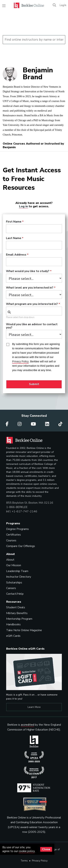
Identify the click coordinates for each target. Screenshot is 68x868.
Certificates (14, 535)
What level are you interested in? (30, 288)
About (10, 560)
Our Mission (14, 565)
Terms (24, 861)
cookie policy (27, 851)
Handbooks (13, 624)
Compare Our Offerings (21, 546)
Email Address (16, 255)
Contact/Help (15, 594)
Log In (63, 5)
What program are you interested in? (32, 304)
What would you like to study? (28, 271)
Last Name (14, 238)
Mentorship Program (19, 619)
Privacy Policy (40, 861)
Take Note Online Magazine (24, 630)
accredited (27, 725)
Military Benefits (17, 613)
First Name (14, 222)
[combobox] (34, 311)
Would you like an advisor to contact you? (32, 326)
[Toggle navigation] (4, 6)
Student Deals (16, 607)
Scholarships (14, 583)
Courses (11, 540)
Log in (23, 206)
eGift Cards (13, 636)
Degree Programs (17, 529)
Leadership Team (17, 571)
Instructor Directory (19, 577)
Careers (11, 588)
